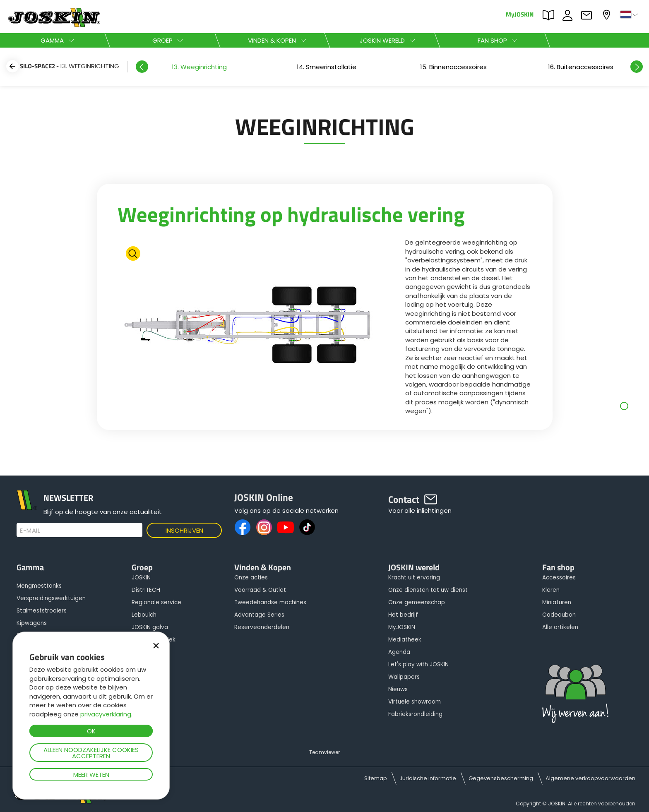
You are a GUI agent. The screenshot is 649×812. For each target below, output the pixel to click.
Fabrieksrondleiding (415, 714)
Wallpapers (404, 677)
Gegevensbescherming (501, 778)
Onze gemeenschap (417, 602)
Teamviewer (324, 752)
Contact (589, 15)
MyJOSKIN (520, 14)
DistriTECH (146, 590)
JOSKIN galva (150, 627)
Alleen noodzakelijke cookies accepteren (91, 753)
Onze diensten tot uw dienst (428, 590)
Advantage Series (259, 615)
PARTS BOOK (550, 15)
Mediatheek (405, 640)
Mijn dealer (608, 15)
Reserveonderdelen (262, 627)
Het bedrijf (403, 615)
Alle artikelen (560, 627)
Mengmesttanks (39, 586)
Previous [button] (142, 67)
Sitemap (376, 778)
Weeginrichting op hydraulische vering (291, 214)
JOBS (570, 15)
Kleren (551, 590)
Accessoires (559, 578)
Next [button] (637, 67)
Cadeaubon (559, 615)
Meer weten (91, 775)
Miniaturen (557, 602)
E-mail (30, 531)
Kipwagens (32, 623)
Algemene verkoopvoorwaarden (590, 778)
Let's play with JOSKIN (418, 664)
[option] (199, 67)
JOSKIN (141, 578)
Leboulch (144, 615)
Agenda (399, 652)
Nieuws (398, 689)
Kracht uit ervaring (414, 578)
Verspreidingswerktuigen (51, 598)
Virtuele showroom (415, 702)
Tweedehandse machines (270, 602)
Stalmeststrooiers (42, 611)
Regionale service (156, 602)
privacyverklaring (106, 714)
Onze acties (251, 578)
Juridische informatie (428, 778)
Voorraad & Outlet (260, 590)
